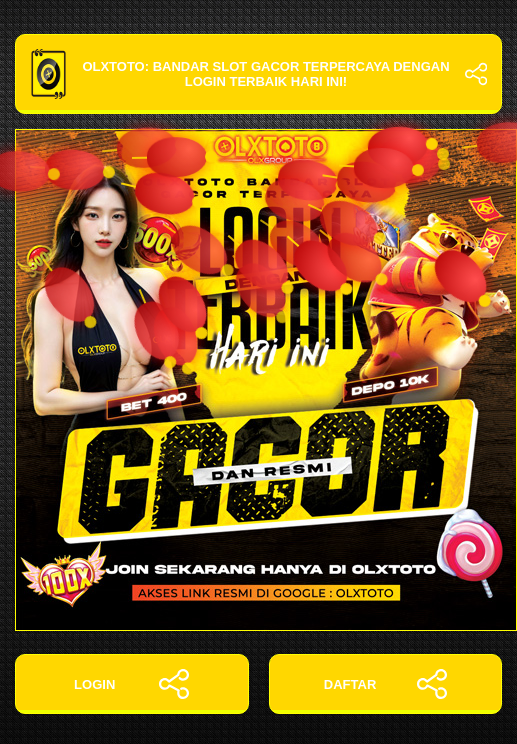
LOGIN (131, 684)
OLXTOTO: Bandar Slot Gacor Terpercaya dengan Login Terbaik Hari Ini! (258, 74)
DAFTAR (385, 684)
